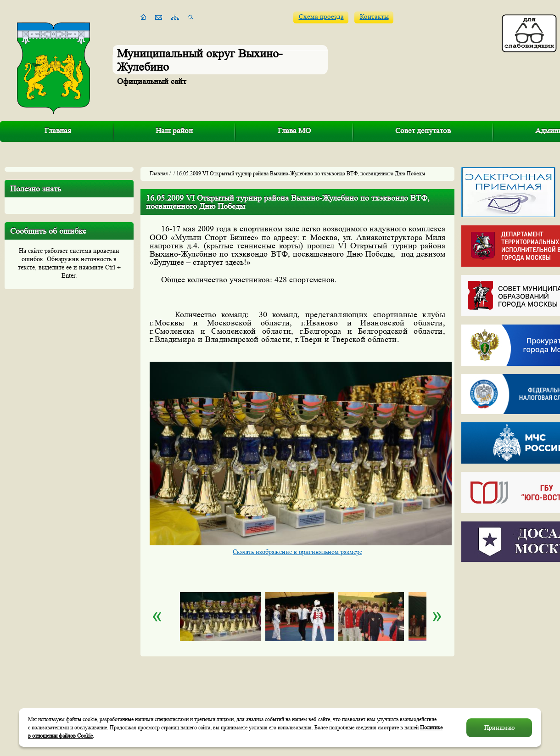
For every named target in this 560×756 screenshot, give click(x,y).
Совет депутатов (423, 131)
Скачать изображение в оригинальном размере (297, 552)
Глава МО (294, 131)
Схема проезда (321, 17)
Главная (58, 131)
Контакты (374, 17)
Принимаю (499, 728)
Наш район (174, 131)
